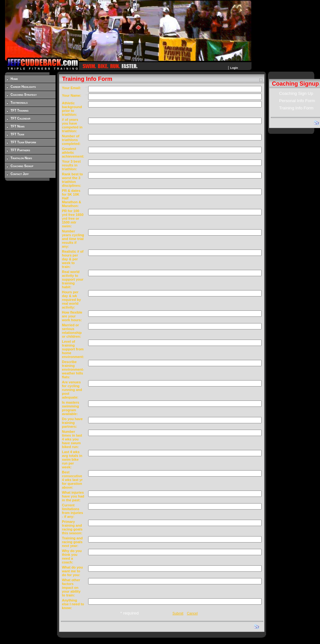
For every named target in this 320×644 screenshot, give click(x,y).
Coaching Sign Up (296, 93)
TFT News (17, 126)
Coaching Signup (22, 166)
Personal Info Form (297, 101)
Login (234, 68)
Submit (178, 613)
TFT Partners (20, 150)
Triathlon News (21, 158)
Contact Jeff (20, 174)
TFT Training (20, 111)
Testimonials (19, 103)
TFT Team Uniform (23, 142)
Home (14, 79)
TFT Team (17, 134)
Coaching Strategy (24, 95)
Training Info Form (296, 108)
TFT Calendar (20, 118)
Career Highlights (23, 87)
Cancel (192, 613)
